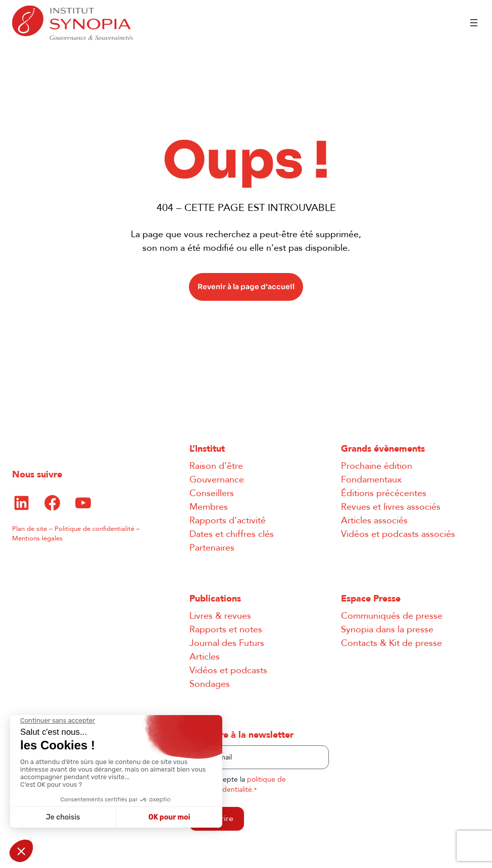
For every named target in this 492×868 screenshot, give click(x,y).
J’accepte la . (246, 784)
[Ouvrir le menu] (474, 23)
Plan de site (30, 529)
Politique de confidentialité (94, 529)
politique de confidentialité (246, 784)
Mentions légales (37, 538)
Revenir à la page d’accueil (246, 287)
